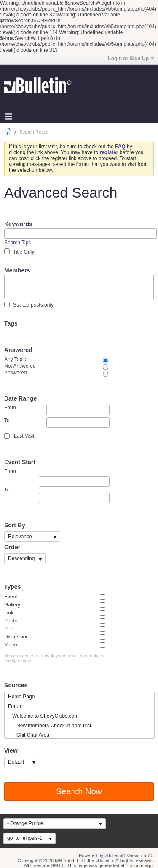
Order (12, 547)
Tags (11, 323)
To (57, 423)
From (57, 410)
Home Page (21, 697)
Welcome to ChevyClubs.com (43, 716)
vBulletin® (115, 855)
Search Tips (17, 243)
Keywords (18, 224)
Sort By (15, 525)
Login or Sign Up (131, 59)
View (11, 750)
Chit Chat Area (29, 735)
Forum (15, 706)
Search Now (79, 791)
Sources (16, 685)
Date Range (20, 398)
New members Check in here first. (50, 726)
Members (17, 270)
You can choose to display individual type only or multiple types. (54, 658)
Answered (18, 350)
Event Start (20, 462)
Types (12, 587)
